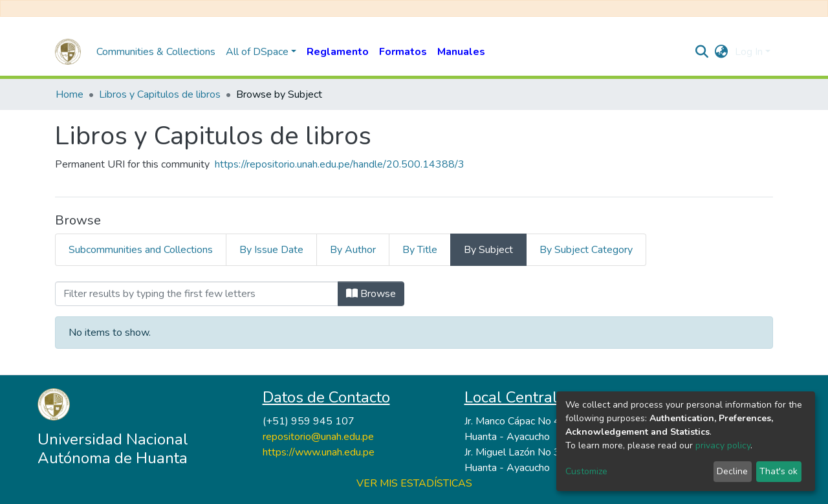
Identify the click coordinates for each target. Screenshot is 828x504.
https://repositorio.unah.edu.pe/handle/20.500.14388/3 (340, 164)
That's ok (779, 471)
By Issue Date (271, 250)
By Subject (488, 250)
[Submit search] (702, 52)
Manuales (461, 52)
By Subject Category (586, 250)
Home (70, 94)
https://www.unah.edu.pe (319, 452)
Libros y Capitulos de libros (160, 94)
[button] (722, 52)
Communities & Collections (156, 52)
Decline (732, 471)
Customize (586, 471)
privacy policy (723, 445)
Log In (749, 52)
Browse (371, 294)
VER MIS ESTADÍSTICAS (414, 483)
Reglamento (338, 52)
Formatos (403, 52)
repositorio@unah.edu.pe (318, 437)
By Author (353, 250)
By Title (420, 250)
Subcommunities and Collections (141, 250)
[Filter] (197, 294)
